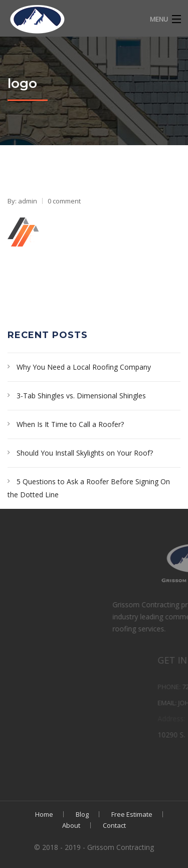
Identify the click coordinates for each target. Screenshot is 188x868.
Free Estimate (132, 814)
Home (44, 814)
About (71, 825)
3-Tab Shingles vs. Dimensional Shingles (81, 396)
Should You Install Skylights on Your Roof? (85, 453)
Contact (114, 825)
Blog (82, 814)
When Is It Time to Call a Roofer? (70, 424)
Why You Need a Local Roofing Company (84, 367)
